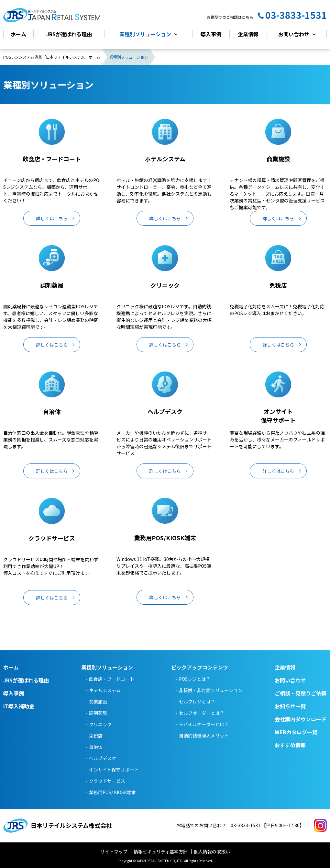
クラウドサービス (107, 781)
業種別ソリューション (145, 34)
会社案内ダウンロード (301, 719)
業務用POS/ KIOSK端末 (112, 792)
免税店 (96, 736)
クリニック (100, 724)
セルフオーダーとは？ (202, 713)
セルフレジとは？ (197, 702)
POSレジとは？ (195, 679)
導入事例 (211, 34)
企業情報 (248, 34)
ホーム (18, 34)
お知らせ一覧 (290, 706)
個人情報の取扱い (212, 851)
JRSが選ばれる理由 (69, 34)
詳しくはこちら (52, 219)
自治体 (96, 747)
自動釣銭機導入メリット (204, 736)
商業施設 (98, 702)
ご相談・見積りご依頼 (301, 693)
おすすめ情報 (290, 745)
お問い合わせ (294, 34)
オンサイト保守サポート (114, 770)
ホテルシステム (105, 690)
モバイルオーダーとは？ (204, 724)
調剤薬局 (98, 713)
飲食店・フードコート (112, 679)
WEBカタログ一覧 (296, 732)
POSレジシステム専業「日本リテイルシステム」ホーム (52, 57)
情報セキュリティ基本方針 (161, 851)
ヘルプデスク (103, 758)
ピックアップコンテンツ (200, 667)
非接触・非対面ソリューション (211, 690)
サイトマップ (114, 851)
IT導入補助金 (19, 706)
